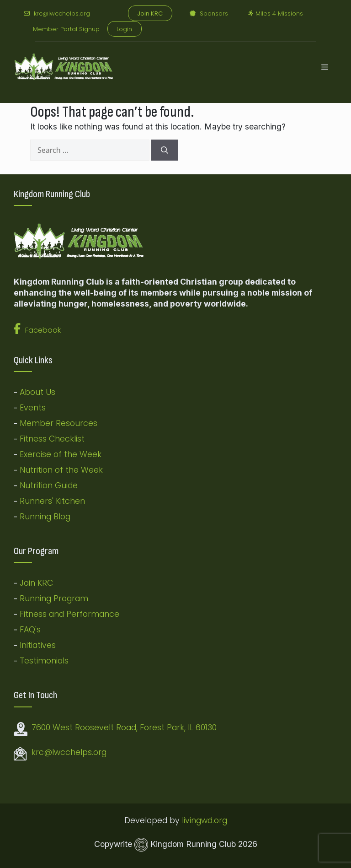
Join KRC (36, 583)
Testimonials (44, 661)
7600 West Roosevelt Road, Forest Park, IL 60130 (124, 728)
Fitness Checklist (52, 439)
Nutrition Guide (49, 485)
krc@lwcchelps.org (57, 13)
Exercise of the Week (61, 454)
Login (124, 29)
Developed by (153, 820)
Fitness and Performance (69, 614)
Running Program (54, 598)
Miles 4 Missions (276, 13)
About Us (37, 392)
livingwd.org (205, 820)
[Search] (165, 150)
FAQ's (30, 630)
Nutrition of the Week (61, 470)
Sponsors (209, 13)
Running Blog (45, 517)
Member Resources (58, 423)
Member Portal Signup (66, 29)
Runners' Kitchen (52, 501)
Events (33, 408)
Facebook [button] (37, 330)
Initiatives (38, 645)
